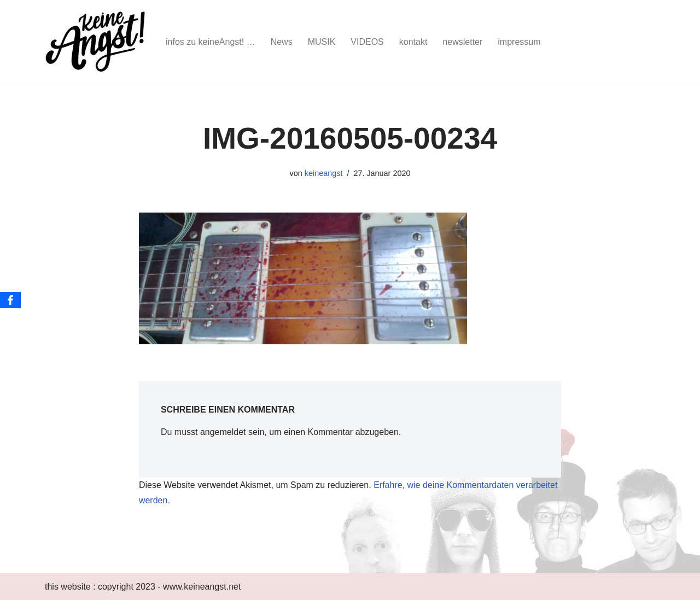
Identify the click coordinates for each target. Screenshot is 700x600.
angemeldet (223, 432)
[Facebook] (10, 300)
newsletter (462, 42)
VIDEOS (367, 42)
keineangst (324, 173)
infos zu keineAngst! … (211, 42)
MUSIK (322, 42)
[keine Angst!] (96, 42)
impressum (519, 42)
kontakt (413, 42)
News (282, 42)
